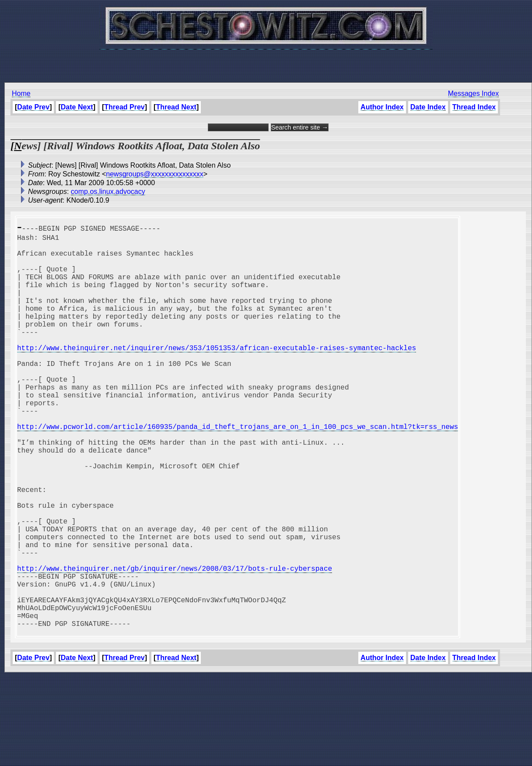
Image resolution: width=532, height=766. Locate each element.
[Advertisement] (266, 61)
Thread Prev (124, 107)
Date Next (77, 107)
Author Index (382, 107)
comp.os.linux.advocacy (108, 191)
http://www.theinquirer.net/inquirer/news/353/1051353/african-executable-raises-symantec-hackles (217, 374)
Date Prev (33, 107)
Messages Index (474, 93)
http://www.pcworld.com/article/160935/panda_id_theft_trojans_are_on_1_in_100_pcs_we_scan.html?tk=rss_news (238, 470)
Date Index (428, 107)
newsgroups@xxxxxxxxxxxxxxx (155, 174)
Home (21, 93)
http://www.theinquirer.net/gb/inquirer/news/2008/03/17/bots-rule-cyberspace (175, 643)
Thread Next (176, 107)
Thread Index (474, 107)
